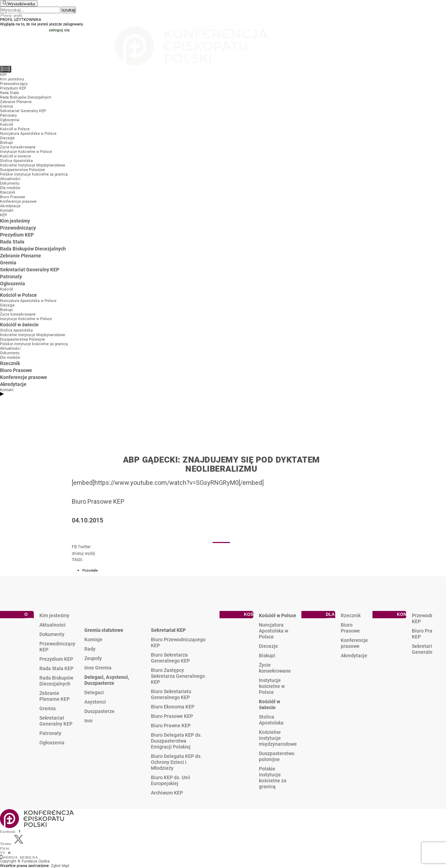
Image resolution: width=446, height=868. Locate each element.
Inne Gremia (98, 668)
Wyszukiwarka (21, 3)
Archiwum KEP (167, 793)
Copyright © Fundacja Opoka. (25, 861)
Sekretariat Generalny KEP (56, 721)
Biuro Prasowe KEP (172, 716)
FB (74, 547)
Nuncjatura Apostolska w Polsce (274, 631)
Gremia (48, 708)
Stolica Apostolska (271, 720)
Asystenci (95, 702)
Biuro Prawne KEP (171, 726)
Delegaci (94, 692)
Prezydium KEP (56, 659)
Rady (90, 649)
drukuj (78, 553)
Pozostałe (90, 570)
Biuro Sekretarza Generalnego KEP (170, 658)
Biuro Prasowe (350, 628)
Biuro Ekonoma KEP (173, 707)
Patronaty (50, 733)
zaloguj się (59, 30)
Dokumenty (52, 634)
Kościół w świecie (270, 704)
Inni (89, 721)
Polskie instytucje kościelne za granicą (273, 778)
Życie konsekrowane (275, 668)
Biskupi (267, 656)
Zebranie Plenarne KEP (55, 696)
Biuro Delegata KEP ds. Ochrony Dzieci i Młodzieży (176, 762)
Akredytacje (354, 656)
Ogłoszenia (52, 743)
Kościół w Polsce (278, 615)
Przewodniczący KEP (57, 647)
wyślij (90, 553)
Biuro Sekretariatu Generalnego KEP (171, 694)
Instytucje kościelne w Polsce (272, 686)
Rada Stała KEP (56, 668)
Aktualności (52, 625)
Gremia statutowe (104, 630)
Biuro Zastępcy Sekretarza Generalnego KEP (178, 676)
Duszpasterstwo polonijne (277, 756)
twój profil (13, 15)
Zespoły (93, 658)
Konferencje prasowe (354, 643)
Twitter (84, 547)
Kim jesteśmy (54, 615)
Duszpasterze (99, 711)
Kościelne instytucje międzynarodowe (278, 738)
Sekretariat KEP (168, 630)
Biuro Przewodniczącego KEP (178, 642)
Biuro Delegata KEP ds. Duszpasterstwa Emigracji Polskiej (176, 741)
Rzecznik (351, 615)
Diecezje (268, 646)
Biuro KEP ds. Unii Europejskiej (171, 780)
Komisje (93, 640)
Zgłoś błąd (60, 866)
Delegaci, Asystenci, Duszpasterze (107, 680)
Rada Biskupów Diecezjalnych (56, 681)
